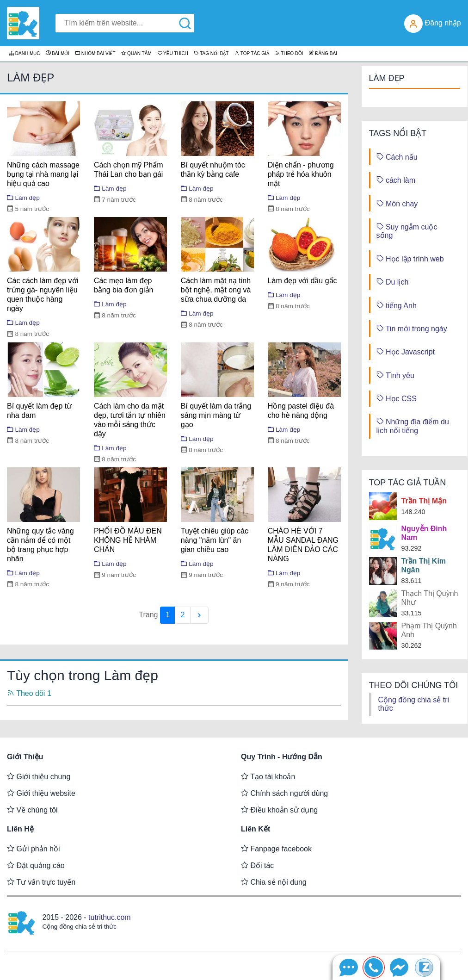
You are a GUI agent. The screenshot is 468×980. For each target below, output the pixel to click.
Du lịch (393, 282)
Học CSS (397, 398)
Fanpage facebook (276, 849)
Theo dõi (29, 693)
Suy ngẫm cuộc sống (407, 231)
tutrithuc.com (110, 917)
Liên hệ (20, 829)
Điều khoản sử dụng (279, 810)
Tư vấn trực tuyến (41, 882)
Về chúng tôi (32, 810)
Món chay (397, 203)
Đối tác (257, 865)
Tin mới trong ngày (412, 328)
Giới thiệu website (41, 793)
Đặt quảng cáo (36, 865)
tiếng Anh (397, 305)
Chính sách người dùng (284, 793)
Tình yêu (395, 375)
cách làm (396, 180)
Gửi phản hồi (33, 849)
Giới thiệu (25, 757)
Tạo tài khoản (268, 776)
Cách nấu (397, 157)
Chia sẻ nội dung (274, 882)
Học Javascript (406, 351)
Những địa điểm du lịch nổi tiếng (413, 425)
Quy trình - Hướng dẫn (282, 757)
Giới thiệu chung (39, 776)
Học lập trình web (410, 258)
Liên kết (256, 829)
